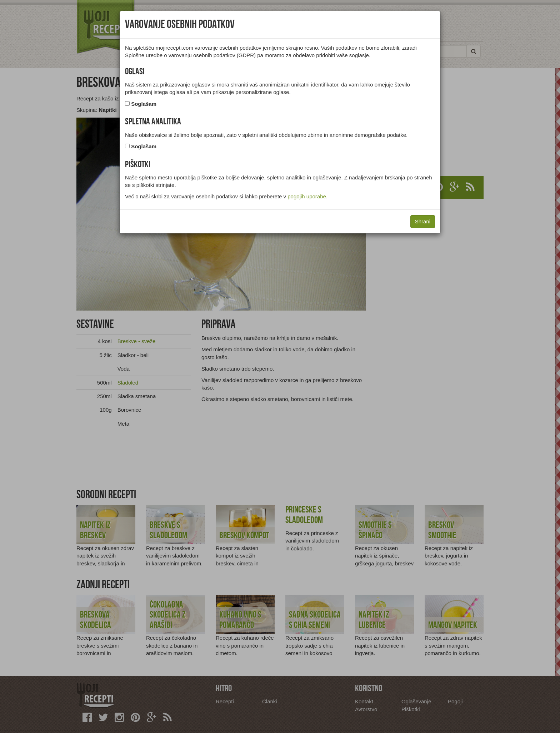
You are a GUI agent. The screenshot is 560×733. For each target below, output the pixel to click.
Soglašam (144, 104)
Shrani (423, 221)
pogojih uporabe (307, 196)
